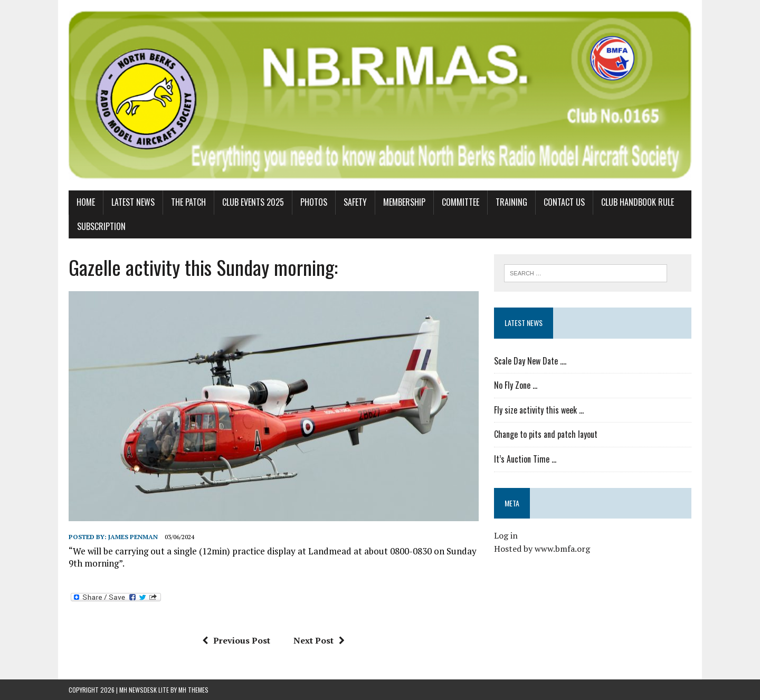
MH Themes (193, 690)
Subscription (101, 226)
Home (86, 202)
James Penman (133, 537)
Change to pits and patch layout (546, 434)
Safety (355, 202)
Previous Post (236, 640)
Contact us (564, 202)
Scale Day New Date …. (530, 361)
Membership (404, 202)
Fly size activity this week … (539, 410)
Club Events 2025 (253, 202)
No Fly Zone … (516, 385)
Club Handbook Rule (638, 202)
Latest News (133, 202)
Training (511, 202)
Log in (506, 535)
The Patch (188, 202)
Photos (314, 202)
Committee (460, 202)
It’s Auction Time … (525, 459)
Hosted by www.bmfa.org (542, 549)
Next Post (319, 640)
